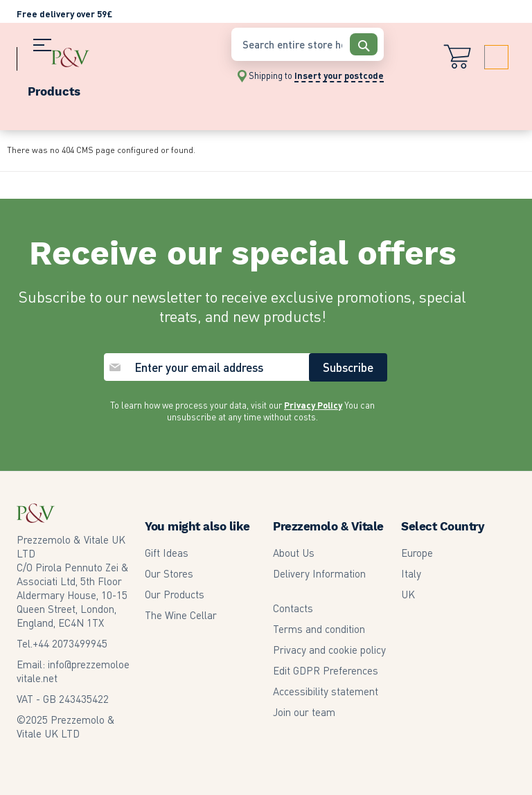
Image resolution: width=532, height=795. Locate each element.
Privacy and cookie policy (329, 647)
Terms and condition (319, 627)
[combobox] (308, 44)
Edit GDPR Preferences (326, 668)
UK (408, 592)
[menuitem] (117, 86)
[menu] (117, 86)
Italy (411, 571)
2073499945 (70, 641)
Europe (417, 551)
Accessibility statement (326, 689)
